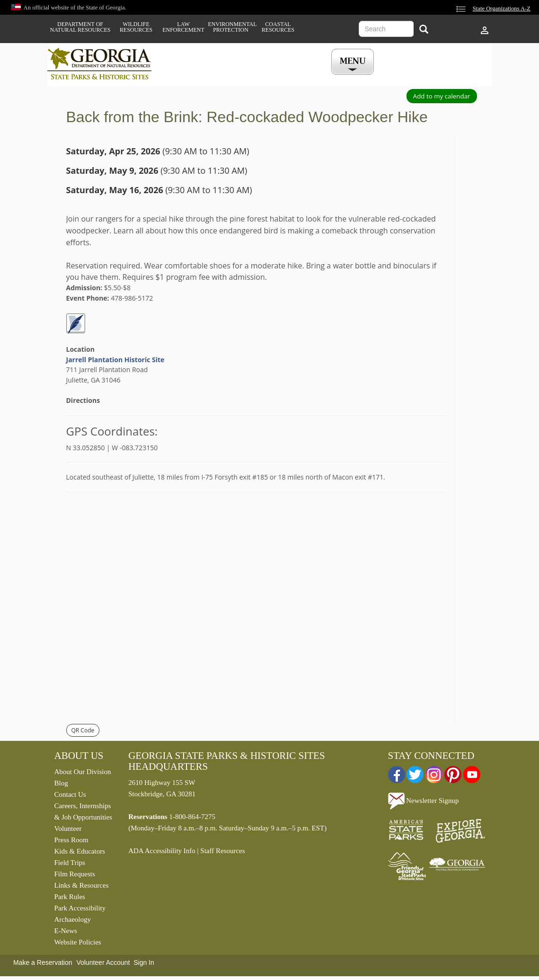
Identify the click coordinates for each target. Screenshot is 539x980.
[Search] (424, 30)
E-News (66, 931)
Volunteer (68, 829)
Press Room (71, 840)
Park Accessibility (80, 908)
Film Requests (75, 874)
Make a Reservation (43, 962)
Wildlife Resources (136, 27)
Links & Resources (82, 885)
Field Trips (70, 863)
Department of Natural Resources (80, 27)
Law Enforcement (183, 27)
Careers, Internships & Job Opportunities (84, 811)
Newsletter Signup (424, 801)
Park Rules (70, 897)
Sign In (144, 962)
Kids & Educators (80, 851)
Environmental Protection (231, 27)
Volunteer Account (103, 962)
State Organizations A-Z (502, 9)
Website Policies (78, 942)
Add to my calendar (442, 96)
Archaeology (73, 919)
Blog (61, 783)
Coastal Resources (278, 27)
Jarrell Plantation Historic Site (115, 360)
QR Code (83, 730)
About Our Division (83, 772)
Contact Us (70, 794)
